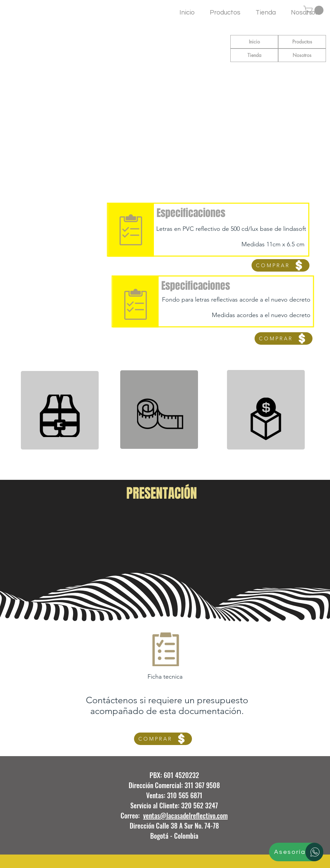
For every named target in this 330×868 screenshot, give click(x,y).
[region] (60, 410)
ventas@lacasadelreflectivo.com (185, 815)
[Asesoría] (296, 852)
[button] (315, 10)
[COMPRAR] (280, 265)
